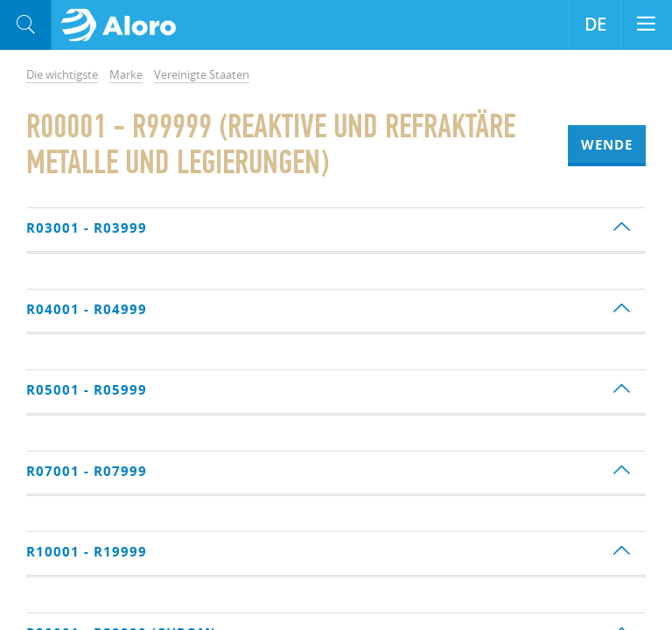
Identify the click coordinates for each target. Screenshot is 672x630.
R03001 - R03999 (87, 228)
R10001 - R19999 (87, 552)
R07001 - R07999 (87, 471)
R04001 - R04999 (87, 309)
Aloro (124, 25)
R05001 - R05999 (87, 390)
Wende (607, 145)
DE (595, 24)
